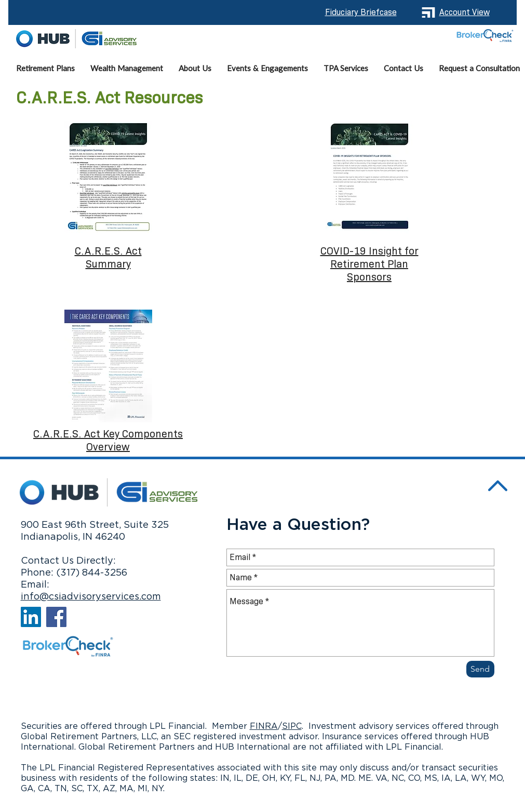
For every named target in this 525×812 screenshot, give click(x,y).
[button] (127, 69)
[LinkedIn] (31, 617)
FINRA (264, 726)
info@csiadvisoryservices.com (91, 597)
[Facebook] (56, 617)
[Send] (480, 669)
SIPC (292, 726)
